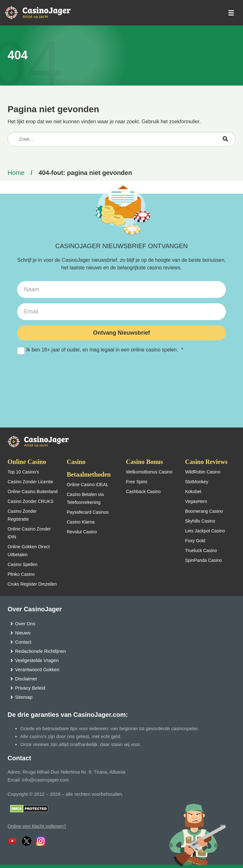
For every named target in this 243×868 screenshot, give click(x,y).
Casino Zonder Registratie (22, 515)
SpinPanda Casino (203, 560)
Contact (23, 642)
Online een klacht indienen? (37, 826)
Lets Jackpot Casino (205, 531)
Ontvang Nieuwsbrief (121, 333)
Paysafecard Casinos (88, 512)
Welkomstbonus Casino (149, 472)
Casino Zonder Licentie (30, 482)
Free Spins (137, 482)
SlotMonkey (197, 482)
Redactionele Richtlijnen (41, 651)
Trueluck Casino (201, 550)
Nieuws (23, 633)
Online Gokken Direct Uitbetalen (29, 551)
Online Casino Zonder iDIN (29, 533)
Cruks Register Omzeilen (32, 584)
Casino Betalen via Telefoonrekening (85, 498)
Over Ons (25, 624)
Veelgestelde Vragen (37, 660)
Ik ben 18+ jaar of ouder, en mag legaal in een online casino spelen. (121, 350)
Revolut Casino (82, 532)
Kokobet (193, 492)
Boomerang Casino (204, 511)
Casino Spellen (22, 564)
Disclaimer (26, 679)
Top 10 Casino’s (23, 472)
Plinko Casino (21, 574)
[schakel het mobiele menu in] (231, 13)
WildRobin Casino (203, 472)
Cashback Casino (143, 492)
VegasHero (196, 501)
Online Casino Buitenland (33, 492)
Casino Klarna (81, 522)
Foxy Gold (195, 541)
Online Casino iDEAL (88, 485)
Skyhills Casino (200, 521)
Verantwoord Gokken (37, 669)
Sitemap (24, 697)
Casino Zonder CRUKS (31, 501)
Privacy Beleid (30, 688)
